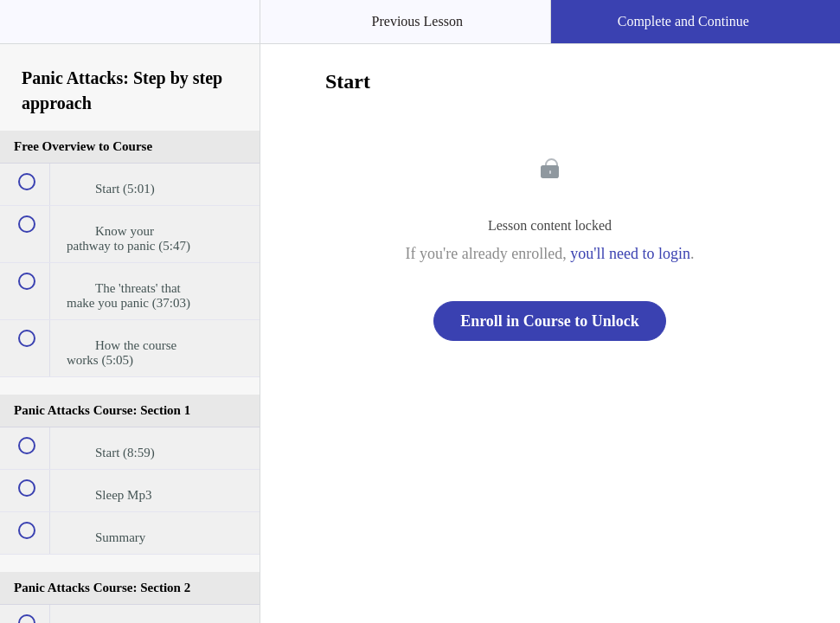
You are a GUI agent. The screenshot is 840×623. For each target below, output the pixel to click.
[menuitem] (130, 39)
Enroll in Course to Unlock (550, 321)
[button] (30, 30)
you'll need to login (630, 254)
